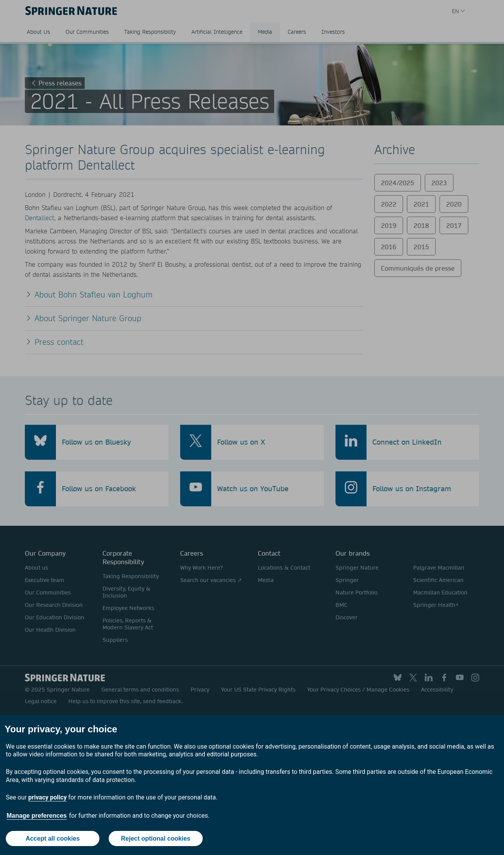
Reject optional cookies (156, 838)
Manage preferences (37, 816)
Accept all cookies (53, 838)
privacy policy (48, 797)
